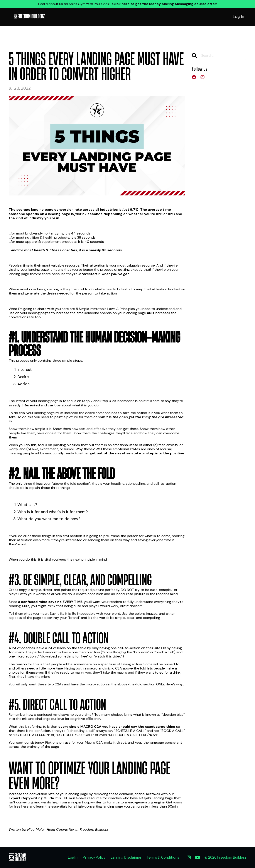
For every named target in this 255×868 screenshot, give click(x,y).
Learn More (18, 814)
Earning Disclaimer (126, 857)
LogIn (73, 857)
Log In (238, 16)
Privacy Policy (94, 857)
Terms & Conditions (163, 857)
